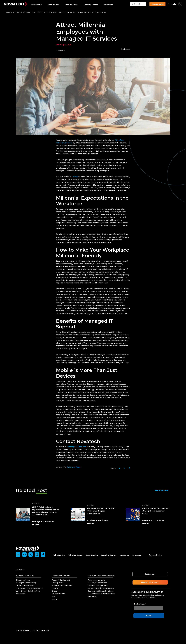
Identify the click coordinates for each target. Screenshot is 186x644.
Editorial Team (74, 467)
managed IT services (77, 447)
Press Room (22, 13)
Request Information (151, 582)
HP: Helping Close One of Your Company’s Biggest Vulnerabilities (101, 511)
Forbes (75, 177)
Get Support (151, 574)
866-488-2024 (180, 4)
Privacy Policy (155, 555)
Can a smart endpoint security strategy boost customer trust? (156, 511)
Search (137, 4)
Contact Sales (157, 4)
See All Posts (162, 490)
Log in (173, 4)
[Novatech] (28, 548)
